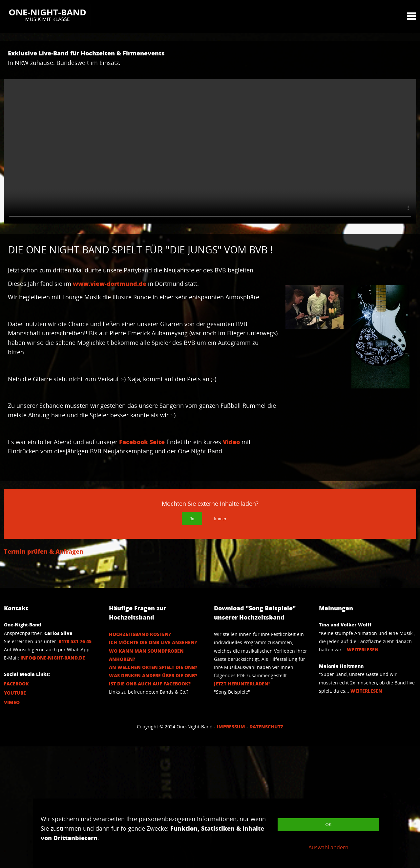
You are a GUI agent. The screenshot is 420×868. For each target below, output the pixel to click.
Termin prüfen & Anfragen (44, 673)
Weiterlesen (363, 771)
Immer (220, 640)
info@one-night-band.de (53, 779)
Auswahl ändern (328, 847)
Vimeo (12, 824)
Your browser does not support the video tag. (210, 151)
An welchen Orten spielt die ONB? (153, 789)
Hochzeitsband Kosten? (140, 756)
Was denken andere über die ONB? (153, 797)
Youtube (15, 814)
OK (329, 825)
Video (37, 498)
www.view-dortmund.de (110, 293)
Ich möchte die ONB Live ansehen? (153, 764)
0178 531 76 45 (75, 763)
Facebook (16, 805)
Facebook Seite (142, 489)
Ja (192, 640)
